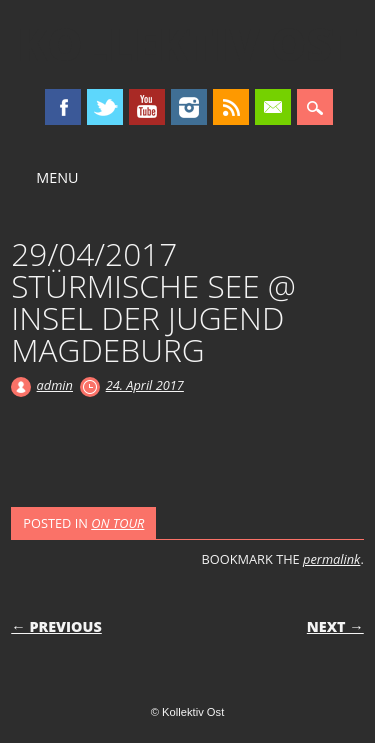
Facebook (63, 107)
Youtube (147, 107)
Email (273, 107)
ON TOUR (117, 523)
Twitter (105, 107)
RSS (231, 107)
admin (55, 385)
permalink (331, 559)
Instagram (189, 107)
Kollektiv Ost (187, 44)
